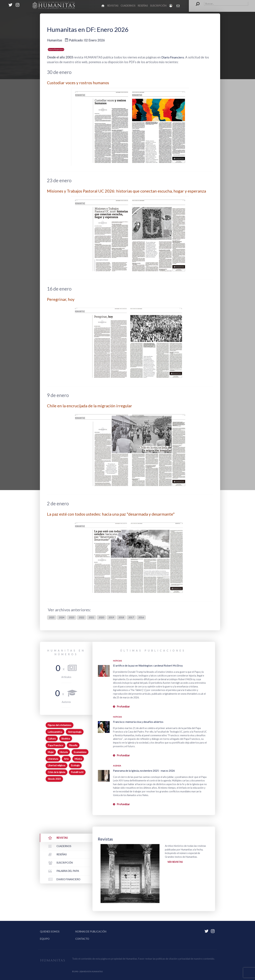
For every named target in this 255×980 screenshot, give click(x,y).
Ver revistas (175, 862)
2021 (92, 617)
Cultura (52, 738)
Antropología (75, 732)
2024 (62, 617)
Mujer (51, 752)
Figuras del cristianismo (60, 725)
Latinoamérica (55, 732)
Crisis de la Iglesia (57, 772)
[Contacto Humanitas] (178, 6)
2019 (112, 617)
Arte (66, 759)
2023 (72, 617)
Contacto (82, 939)
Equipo (45, 939)
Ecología (75, 765)
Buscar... (196, 2)
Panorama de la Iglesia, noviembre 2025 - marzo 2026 (144, 771)
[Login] (171, 6)
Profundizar (123, 707)
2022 (82, 617)
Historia (64, 752)
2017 (133, 617)
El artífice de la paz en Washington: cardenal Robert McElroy (148, 665)
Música (78, 759)
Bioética (66, 738)
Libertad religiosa (57, 765)
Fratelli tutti (77, 772)
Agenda (117, 766)
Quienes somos (50, 932)
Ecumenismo (80, 752)
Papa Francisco (55, 745)
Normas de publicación (91, 932)
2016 (143, 617)
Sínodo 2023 (54, 779)
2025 (52, 617)
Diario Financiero (56, 49)
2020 (102, 617)
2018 (122, 617)
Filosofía (73, 745)
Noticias (117, 661)
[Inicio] (103, 6)
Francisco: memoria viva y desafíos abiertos (138, 722)
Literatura (53, 759)
